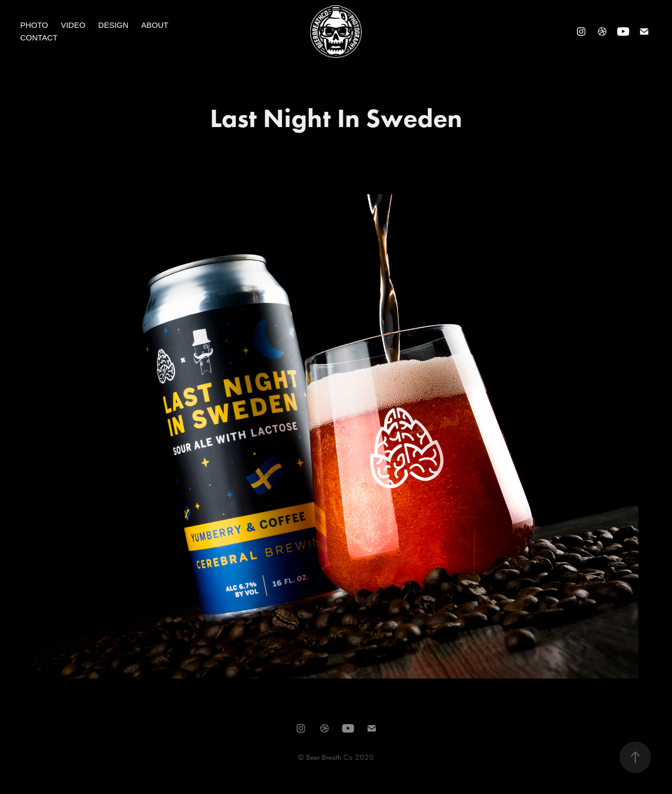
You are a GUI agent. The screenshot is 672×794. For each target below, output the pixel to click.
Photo (34, 25)
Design (113, 25)
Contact (39, 38)
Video (73, 25)
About (155, 25)
